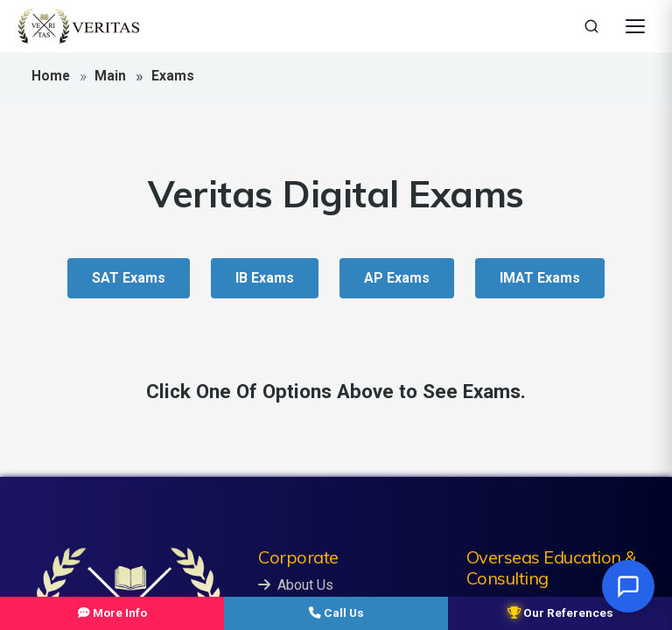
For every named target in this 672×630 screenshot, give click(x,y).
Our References (560, 612)
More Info (112, 612)
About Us (296, 585)
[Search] (591, 26)
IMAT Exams (540, 278)
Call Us (336, 612)
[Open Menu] (635, 26)
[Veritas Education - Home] (79, 26)
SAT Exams (129, 278)
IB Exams (265, 278)
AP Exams (397, 278)
